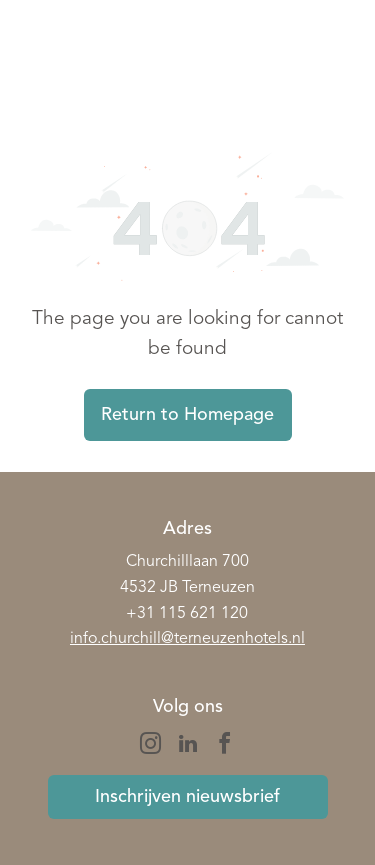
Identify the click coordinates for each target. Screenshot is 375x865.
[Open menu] (336, 61)
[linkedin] (188, 746)
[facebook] (225, 746)
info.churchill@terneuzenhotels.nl (187, 639)
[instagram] (151, 746)
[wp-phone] (45, 75)
